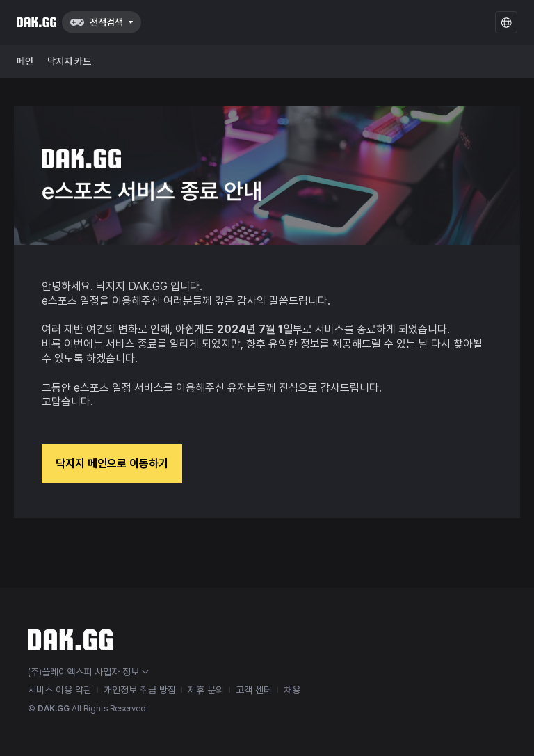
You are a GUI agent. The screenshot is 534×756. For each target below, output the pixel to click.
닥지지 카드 (69, 61)
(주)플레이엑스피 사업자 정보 (88, 672)
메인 (25, 61)
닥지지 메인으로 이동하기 (112, 464)
